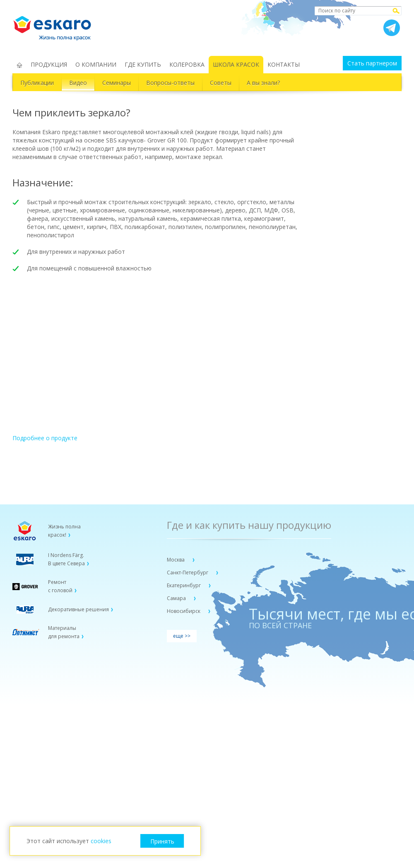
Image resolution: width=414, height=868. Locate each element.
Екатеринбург (184, 585)
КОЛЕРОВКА (187, 64)
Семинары (117, 83)
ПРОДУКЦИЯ (49, 64)
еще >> (182, 636)
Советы (221, 83)
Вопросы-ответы (170, 83)
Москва (176, 560)
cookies (101, 841)
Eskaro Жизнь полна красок (56, 25)
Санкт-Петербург (188, 573)
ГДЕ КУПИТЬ (143, 64)
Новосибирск (184, 611)
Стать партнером (372, 63)
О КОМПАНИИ (96, 64)
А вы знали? (263, 83)
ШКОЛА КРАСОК (236, 64)
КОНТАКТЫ (284, 64)
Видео (78, 83)
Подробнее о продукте (45, 438)
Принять (162, 841)
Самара (177, 598)
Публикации (37, 83)
